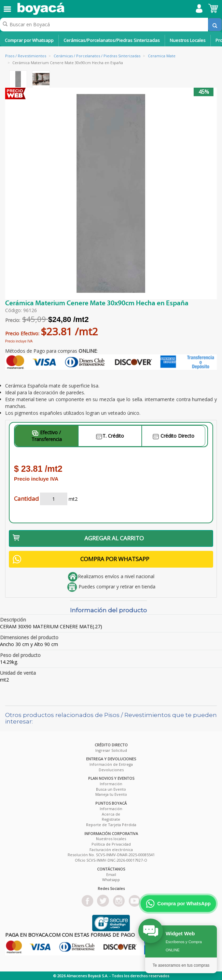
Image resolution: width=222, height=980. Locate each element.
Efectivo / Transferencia (47, 436)
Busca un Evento (111, 789)
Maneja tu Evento (111, 794)
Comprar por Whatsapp (29, 40)
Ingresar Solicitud (111, 750)
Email (111, 874)
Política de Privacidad (111, 844)
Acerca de (111, 814)
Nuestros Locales (188, 40)
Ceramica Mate (162, 56)
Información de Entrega (111, 764)
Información (111, 784)
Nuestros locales (111, 839)
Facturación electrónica (111, 850)
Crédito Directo (174, 436)
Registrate (111, 819)
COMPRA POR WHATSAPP (81, 559)
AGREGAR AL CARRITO (78, 538)
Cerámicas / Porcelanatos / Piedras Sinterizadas (97, 56)
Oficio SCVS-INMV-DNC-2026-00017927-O (111, 860)
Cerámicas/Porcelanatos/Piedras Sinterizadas (112, 40)
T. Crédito (110, 436)
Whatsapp (111, 880)
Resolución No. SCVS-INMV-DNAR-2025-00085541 (111, 855)
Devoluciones (111, 770)
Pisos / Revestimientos (26, 56)
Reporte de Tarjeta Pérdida (111, 825)
